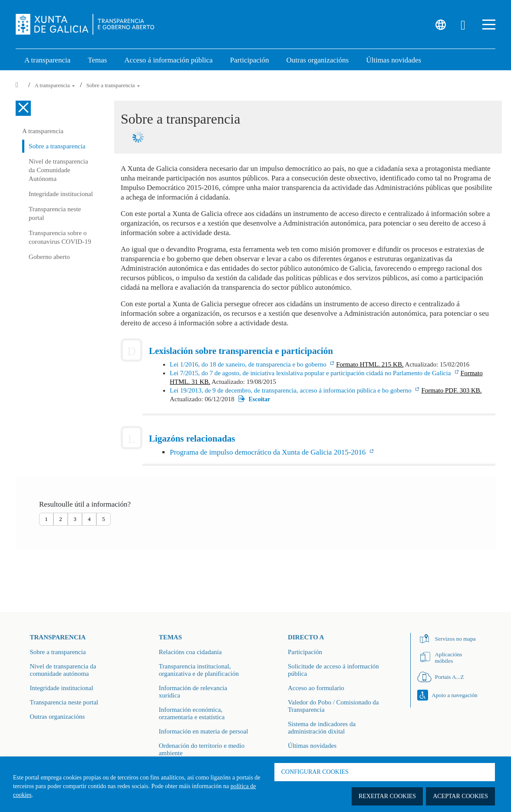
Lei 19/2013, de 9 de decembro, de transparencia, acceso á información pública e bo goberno (292, 390)
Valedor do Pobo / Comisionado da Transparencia (333, 706)
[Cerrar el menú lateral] (23, 108)
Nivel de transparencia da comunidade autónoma (63, 670)
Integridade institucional (61, 194)
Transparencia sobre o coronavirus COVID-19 (60, 237)
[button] (489, 25)
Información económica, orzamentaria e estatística (192, 713)
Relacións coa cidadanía (190, 652)
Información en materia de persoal (204, 731)
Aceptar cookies (460, 796)
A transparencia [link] (47, 60)
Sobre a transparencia (113, 85)
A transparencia (55, 85)
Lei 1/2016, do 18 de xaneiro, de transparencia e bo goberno (249, 364)
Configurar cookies (315, 772)
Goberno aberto (49, 257)
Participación (305, 652)
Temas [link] (97, 60)
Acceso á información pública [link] (168, 60)
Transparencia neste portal (55, 213)
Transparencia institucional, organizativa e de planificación (199, 670)
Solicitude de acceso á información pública (333, 670)
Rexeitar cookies (387, 796)
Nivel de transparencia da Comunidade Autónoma (58, 170)
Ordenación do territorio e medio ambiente (202, 749)
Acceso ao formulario (316, 688)
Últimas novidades (312, 746)
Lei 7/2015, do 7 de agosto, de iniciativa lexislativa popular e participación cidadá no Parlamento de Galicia (311, 373)
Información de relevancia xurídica (193, 692)
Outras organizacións (58, 717)
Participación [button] (250, 60)
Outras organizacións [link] (318, 60)
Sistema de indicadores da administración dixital (322, 728)
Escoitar (259, 399)
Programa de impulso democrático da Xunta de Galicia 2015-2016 (269, 452)
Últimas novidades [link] (394, 60)
